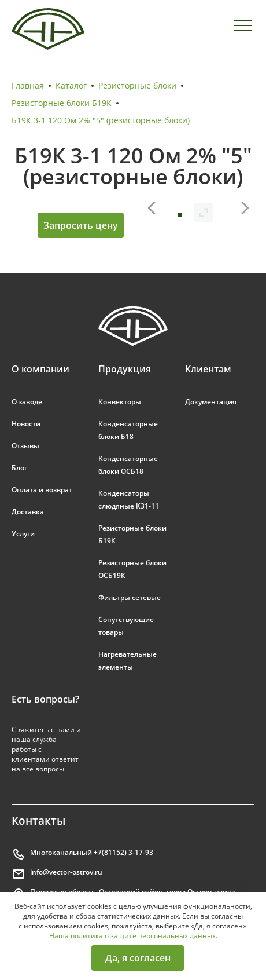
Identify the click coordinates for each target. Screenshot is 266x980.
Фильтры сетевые (130, 597)
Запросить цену (81, 225)
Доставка (28, 512)
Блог (19, 468)
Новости (26, 424)
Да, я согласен (138, 958)
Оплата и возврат (42, 490)
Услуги (23, 534)
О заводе (27, 402)
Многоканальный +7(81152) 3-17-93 (82, 854)
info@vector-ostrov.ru (57, 874)
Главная (28, 85)
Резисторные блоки (137, 85)
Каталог (71, 85)
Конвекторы (120, 402)
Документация (211, 402)
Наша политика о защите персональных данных (132, 936)
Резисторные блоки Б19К (62, 103)
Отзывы (25, 446)
